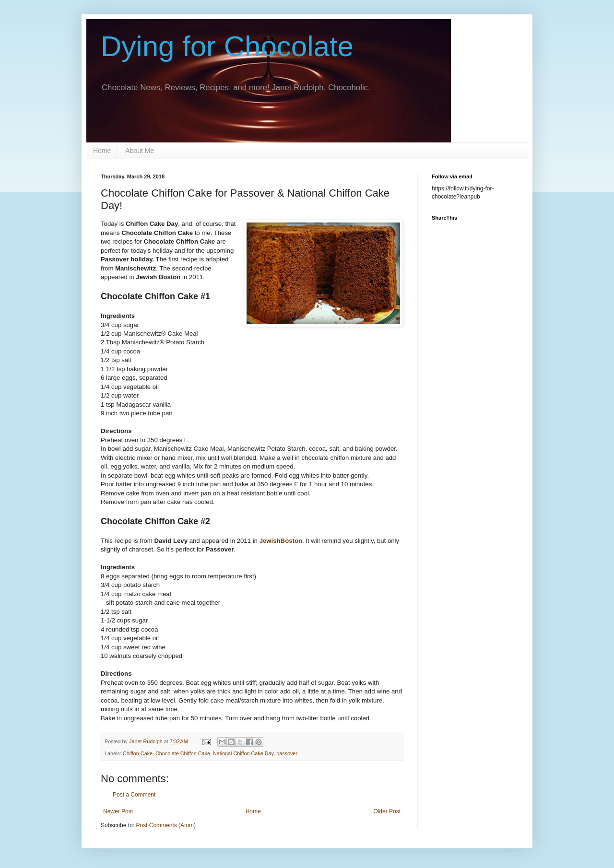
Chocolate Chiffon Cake (183, 753)
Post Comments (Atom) (166, 825)
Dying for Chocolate (227, 46)
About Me (140, 151)
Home (102, 151)
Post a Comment (134, 795)
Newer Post (118, 811)
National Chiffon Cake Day (243, 753)
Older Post (387, 811)
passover (287, 753)
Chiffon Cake (138, 753)
